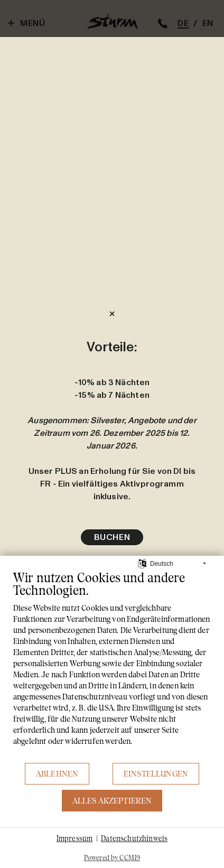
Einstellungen (156, 774)
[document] (112, 666)
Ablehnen (57, 774)
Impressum (74, 838)
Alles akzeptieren (112, 801)
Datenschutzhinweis (134, 838)
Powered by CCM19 (112, 857)
